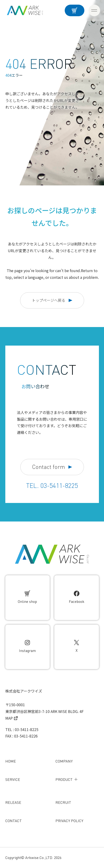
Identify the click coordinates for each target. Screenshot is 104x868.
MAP (12, 718)
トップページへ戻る (52, 300)
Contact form (52, 467)
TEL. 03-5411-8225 (52, 486)
